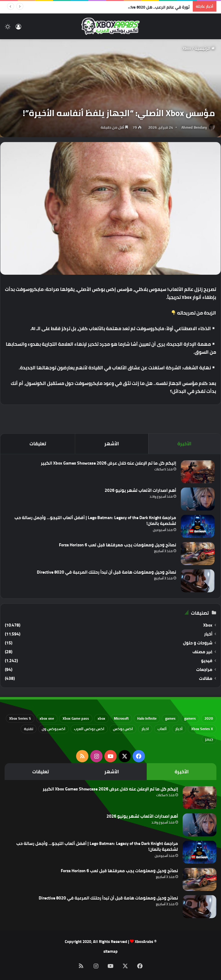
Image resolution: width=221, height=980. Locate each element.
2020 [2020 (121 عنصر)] (209, 718)
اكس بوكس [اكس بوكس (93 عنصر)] (123, 729)
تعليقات (38, 444)
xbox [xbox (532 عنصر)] (101, 718)
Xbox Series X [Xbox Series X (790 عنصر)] (202, 729)
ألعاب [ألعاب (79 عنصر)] (162, 729)
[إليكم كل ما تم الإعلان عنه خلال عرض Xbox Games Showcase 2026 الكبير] (198, 472)
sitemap (110, 951)
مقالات (206, 678)
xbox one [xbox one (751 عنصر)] (47, 718)
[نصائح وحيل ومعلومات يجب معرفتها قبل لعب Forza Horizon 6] (198, 554)
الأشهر (112, 444)
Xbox (187, 48)
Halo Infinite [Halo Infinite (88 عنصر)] (147, 718)
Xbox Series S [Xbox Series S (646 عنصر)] (20, 718)
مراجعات (204, 670)
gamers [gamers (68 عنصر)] (190, 718)
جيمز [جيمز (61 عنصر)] (209, 739)
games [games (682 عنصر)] (170, 718)
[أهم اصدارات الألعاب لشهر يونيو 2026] (198, 499)
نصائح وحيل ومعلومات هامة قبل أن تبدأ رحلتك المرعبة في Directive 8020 (107, 572)
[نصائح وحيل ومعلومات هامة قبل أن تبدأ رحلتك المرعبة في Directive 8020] (198, 581)
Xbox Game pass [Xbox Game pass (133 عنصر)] (76, 718)
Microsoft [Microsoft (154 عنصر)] (121, 718)
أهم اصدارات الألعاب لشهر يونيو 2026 (140, 490)
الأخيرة (184, 444)
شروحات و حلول (198, 643)
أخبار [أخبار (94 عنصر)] (179, 729)
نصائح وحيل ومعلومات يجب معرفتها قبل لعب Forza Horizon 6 (118, 545)
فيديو (207, 661)
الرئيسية (205, 48)
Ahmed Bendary (194, 127)
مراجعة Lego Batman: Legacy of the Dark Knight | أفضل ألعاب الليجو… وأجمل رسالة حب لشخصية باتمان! (95, 521)
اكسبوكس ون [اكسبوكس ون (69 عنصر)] (54, 729)
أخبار (208, 634)
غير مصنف (202, 652)
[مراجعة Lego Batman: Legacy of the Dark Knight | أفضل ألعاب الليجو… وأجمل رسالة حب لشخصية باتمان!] (198, 526)
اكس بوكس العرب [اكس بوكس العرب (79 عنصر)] (89, 729)
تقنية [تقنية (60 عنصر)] (29, 729)
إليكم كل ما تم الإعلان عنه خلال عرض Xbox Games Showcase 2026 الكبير (109, 463)
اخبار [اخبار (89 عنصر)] (145, 729)
